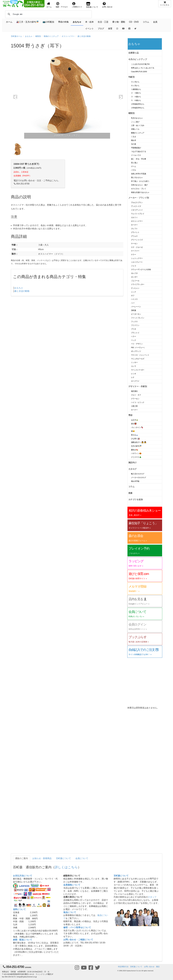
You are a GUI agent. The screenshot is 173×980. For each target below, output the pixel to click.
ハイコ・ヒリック (138, 402)
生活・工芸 (103, 22)
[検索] (25, 14)
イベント (89, 29)
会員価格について (72, 885)
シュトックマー (137, 258)
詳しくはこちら (66, 867)
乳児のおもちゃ (137, 118)
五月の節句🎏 (136, 446)
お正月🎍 (135, 420)
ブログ (101, 29)
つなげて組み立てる (138, 151)
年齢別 (132, 77)
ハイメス (134, 299)
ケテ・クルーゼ (137, 247)
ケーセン (134, 244)
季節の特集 (63, 22)
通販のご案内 (22, 858)
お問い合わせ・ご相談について (78, 940)
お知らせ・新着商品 (42, 858)
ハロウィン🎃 (136, 453)
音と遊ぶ (134, 163)
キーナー (134, 225)
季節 (130, 415)
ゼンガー (134, 277)
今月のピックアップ (138, 59)
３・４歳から (136, 97)
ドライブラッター (138, 284)
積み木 (134, 140)
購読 (158, 967)
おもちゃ (77, 22)
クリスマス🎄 (136, 457)
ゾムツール (135, 281)
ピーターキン (136, 314)
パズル (134, 170)
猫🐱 (133, 431)
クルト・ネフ (136, 395)
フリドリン (135, 325)
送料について (19, 909)
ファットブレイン (138, 318)
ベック (134, 340)
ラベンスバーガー (138, 370)
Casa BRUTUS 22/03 (139, 72)
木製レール (135, 129)
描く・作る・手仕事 (138, 159)
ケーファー (135, 251)
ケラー (134, 255)
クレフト (134, 229)
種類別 (38, 36)
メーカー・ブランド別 (139, 198)
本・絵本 (89, 22)
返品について (70, 912)
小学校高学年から (138, 108)
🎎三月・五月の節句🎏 (27, 22)
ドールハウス (136, 155)
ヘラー (134, 336)
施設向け (133, 462)
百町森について (63, 858)
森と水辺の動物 (84, 36)
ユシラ (134, 366)
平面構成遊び (136, 148)
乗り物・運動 (119, 22)
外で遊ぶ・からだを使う (140, 181)
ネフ (133, 296)
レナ (133, 377)
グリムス (134, 236)
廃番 (130, 493)
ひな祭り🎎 (135, 439)
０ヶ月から (135, 82)
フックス (134, 322)
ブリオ (134, 329)
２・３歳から (136, 93)
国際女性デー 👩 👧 (139, 442)
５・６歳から (136, 100)
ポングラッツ (136, 351)
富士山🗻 (135, 435)
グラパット (135, 232)
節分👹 (134, 424)
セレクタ (134, 273)
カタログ (133, 469)
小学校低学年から (138, 104)
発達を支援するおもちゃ (140, 192)
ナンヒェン (135, 288)
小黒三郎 (134, 406)
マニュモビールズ (138, 359)
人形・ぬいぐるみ (138, 125)
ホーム (9, 22)
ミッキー (134, 362)
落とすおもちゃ (137, 177)
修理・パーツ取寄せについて (77, 927)
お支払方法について (23, 876)
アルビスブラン (137, 202)
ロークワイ (135, 381)
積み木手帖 (135, 481)
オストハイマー (68, 36)
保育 (110, 29)
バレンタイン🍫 (137, 427)
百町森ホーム (16, 36)
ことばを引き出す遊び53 (140, 64)
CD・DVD (134, 22)
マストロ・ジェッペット (140, 355)
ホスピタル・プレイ (138, 189)
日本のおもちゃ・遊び (139, 185)
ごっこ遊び (135, 122)
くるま (134, 137)
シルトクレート (137, 262)
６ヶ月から (135, 86)
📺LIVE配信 (48, 22)
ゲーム (134, 166)
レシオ (134, 374)
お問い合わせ (149, 967)
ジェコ (134, 266)
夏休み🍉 (135, 450)
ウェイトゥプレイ (138, 214)
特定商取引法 (123, 967)
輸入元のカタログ (138, 474)
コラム (146, 22)
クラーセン (135, 399)
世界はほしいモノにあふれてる (143, 68)
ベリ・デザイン (137, 344)
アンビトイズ (136, 206)
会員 (155, 22)
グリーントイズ (137, 240)
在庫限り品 (134, 53)
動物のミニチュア (51, 36)
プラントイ (135, 333)
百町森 (134, 310)
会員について (82, 858)
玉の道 (134, 144)
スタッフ (152, 897)
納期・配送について (23, 940)
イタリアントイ (137, 210)
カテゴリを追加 (136, 499)
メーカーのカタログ (138, 477)
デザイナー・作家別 (138, 386)
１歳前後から (136, 89)
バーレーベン (136, 307)
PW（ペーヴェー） (138, 348)
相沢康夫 (134, 391)
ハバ (133, 303)
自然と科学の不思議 (138, 174)
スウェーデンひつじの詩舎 (141, 269)
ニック (134, 292)
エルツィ (134, 217)
